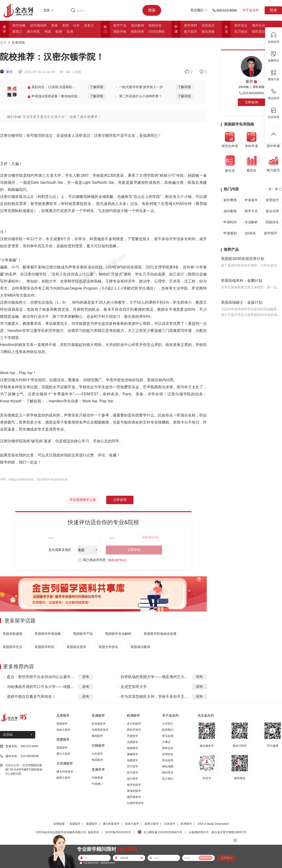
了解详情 (97, 87)
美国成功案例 (140, 647)
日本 (76, 25)
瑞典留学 (133, 760)
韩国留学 (97, 760)
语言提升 (208, 25)
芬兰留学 (133, 766)
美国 (65, 25)
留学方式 (251, 211)
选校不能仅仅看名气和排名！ (31, 697)
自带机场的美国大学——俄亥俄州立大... (154, 677)
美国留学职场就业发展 (160, 634)
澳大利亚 (33, 31)
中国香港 (97, 778)
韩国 (48, 31)
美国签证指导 (76, 647)
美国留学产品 (83, 634)
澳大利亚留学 (65, 772)
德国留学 (133, 748)
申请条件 (251, 200)
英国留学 (62, 748)
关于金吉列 (251, 10)
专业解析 (251, 222)
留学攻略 (19, 25)
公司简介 (168, 724)
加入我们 (168, 779)
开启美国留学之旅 (83, 500)
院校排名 (155, 25)
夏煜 (6, 72)
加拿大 (89, 25)
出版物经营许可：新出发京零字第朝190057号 (218, 832)
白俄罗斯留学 (135, 803)
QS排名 (250, 233)
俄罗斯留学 (134, 797)
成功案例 (137, 25)
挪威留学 (133, 754)
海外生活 (258, 25)
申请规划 (230, 233)
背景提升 (272, 200)
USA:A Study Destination (213, 824)
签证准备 (208, 31)
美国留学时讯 (44, 647)
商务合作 (168, 748)
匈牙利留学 (134, 785)
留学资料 (191, 25)
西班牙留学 (134, 730)
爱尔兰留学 (63, 754)
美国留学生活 (12, 647)
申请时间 (230, 222)
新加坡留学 (99, 724)
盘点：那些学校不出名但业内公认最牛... (40, 677)
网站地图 (168, 766)
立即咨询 (120, 500)
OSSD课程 (157, 31)
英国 (54, 25)
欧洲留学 (186, 824)
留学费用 (230, 200)
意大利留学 (134, 724)
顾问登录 (168, 773)
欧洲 (59, 31)
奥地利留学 (134, 791)
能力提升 (191, 31)
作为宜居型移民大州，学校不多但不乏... (154, 697)
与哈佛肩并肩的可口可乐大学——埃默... (40, 687)
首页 (3, 43)
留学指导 (270, 233)
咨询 (86, 677)
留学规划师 (38, 25)
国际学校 (120, 31)
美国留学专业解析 (118, 634)
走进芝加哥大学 (134, 687)
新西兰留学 (63, 778)
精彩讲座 (137, 31)
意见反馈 (168, 736)
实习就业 (241, 31)
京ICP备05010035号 (118, 832)
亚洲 (70, 31)
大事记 (166, 742)
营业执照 (168, 760)
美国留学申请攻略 (48, 634)
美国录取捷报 (12, 634)
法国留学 (133, 742)
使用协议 (168, 754)
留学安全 (241, 25)
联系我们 (168, 730)
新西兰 (17, 31)
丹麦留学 (133, 736)
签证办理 (272, 211)
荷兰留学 (133, 773)
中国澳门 (97, 784)
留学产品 (120, 25)
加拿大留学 (63, 730)
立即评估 (134, 550)
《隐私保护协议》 (117, 560)
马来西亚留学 (100, 730)
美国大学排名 (108, 647)
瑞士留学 (133, 779)
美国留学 (62, 724)
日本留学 (97, 754)
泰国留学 (97, 736)
